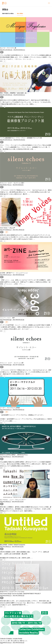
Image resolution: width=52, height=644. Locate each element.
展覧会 (5, 10)
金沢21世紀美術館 (4, 3)
